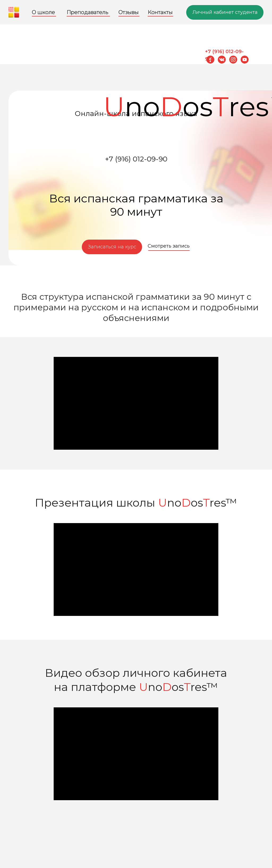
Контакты (160, 12)
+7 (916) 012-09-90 (136, 159)
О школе (43, 12)
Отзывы (129, 12)
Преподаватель (88, 12)
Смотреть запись (169, 246)
